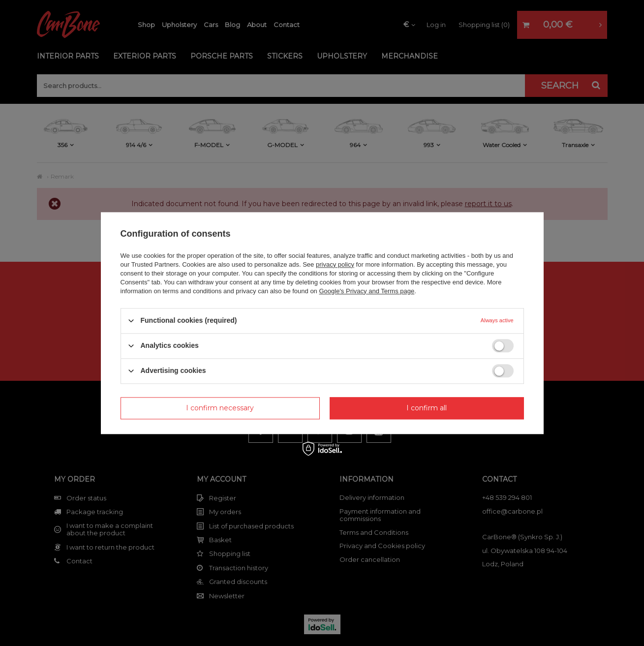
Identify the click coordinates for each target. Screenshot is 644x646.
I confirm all (427, 408)
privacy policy (335, 264)
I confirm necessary (220, 408)
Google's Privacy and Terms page (367, 291)
